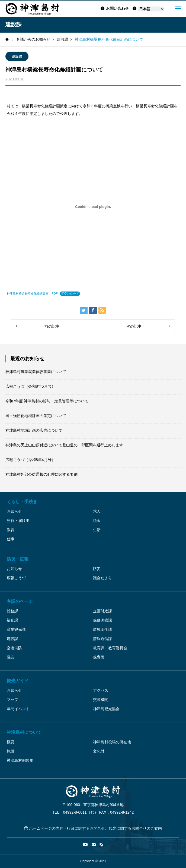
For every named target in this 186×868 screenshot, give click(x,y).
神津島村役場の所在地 (112, 742)
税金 (97, 521)
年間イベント (18, 709)
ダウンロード (70, 293)
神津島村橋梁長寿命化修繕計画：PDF (32, 293)
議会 (11, 657)
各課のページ (20, 601)
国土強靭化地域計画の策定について (36, 416)
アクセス (101, 690)
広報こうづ (16, 578)
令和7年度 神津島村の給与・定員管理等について (47, 401)
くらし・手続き (22, 502)
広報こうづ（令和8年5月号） (30, 386)
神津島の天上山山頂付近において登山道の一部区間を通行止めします (64, 445)
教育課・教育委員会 (110, 648)
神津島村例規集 (20, 760)
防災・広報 (18, 559)
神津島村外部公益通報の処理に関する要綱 (41, 474)
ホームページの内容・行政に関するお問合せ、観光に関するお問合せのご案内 (93, 828)
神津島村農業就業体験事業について (36, 372)
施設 (11, 751)
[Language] (151, 9)
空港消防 (14, 648)
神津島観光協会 (106, 709)
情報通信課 (102, 639)
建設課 (17, 57)
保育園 (99, 657)
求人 (97, 511)
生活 (97, 530)
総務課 (12, 611)
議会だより (102, 578)
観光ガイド (18, 681)
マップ (12, 700)
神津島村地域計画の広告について (34, 430)
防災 (97, 569)
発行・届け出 (18, 521)
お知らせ (14, 511)
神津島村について (24, 732)
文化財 (99, 751)
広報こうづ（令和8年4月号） (30, 460)
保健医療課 (102, 620)
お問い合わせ (115, 8)
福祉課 (12, 620)
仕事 (11, 539)
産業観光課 (16, 629)
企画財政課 (102, 611)
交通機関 (101, 700)
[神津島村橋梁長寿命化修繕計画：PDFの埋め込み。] (93, 206)
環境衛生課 (102, 629)
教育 (11, 530)
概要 (11, 742)
